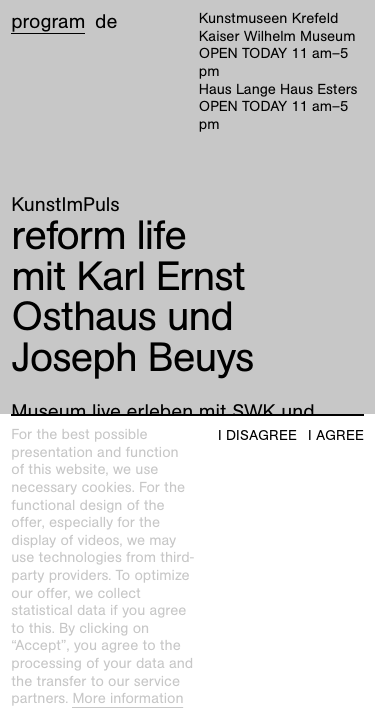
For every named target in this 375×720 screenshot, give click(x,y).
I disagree (257, 435)
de (106, 22)
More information (127, 699)
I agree (336, 435)
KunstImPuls (65, 205)
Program (48, 22)
